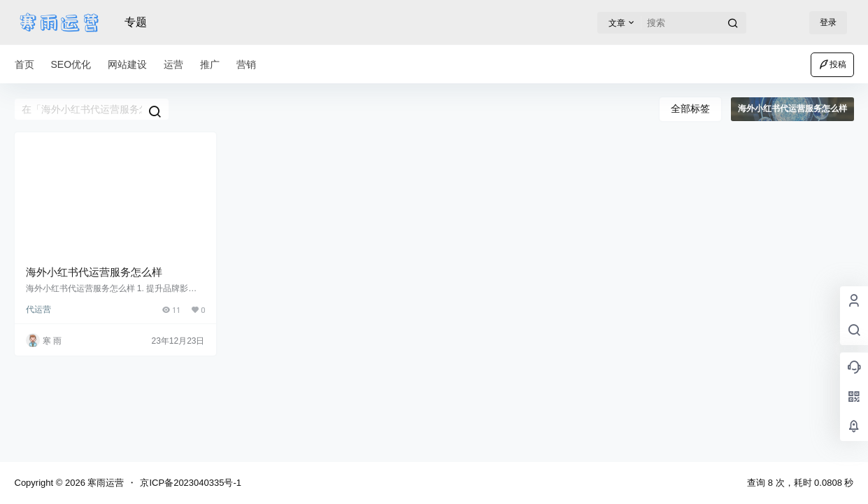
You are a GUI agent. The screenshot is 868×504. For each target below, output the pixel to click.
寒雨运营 (105, 483)
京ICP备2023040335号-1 (191, 483)
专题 (136, 22)
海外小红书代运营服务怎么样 (94, 272)
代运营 (38, 309)
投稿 (832, 64)
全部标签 (690, 108)
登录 (828, 22)
